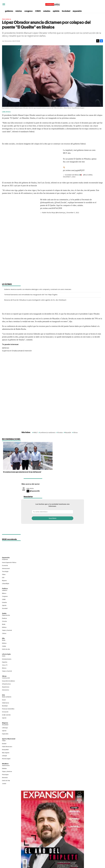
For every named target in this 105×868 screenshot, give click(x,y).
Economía (5, 566)
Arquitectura (6, 687)
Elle (3, 638)
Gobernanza (6, 703)
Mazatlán (68, 432)
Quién (4, 613)
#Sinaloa (87, 159)
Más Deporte (6, 753)
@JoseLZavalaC (61, 202)
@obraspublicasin (47, 202)
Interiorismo (6, 690)
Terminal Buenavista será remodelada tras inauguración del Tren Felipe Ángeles (31, 295)
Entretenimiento (7, 659)
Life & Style (6, 654)
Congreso (5, 596)
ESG (3, 578)
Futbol (4, 741)
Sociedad (66, 11)
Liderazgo (5, 728)
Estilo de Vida (6, 781)
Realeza (4, 618)
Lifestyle (4, 756)
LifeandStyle (6, 584)
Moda (4, 624)
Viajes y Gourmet (7, 630)
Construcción (6, 678)
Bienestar (5, 778)
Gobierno (5, 590)
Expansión (6, 558)
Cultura (4, 633)
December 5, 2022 (69, 177)
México (4, 593)
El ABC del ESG (6, 715)
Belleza (4, 627)
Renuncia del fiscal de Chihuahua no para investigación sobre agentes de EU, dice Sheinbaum (35, 300)
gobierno (9, 11)
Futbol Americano (7, 747)
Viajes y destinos (7, 772)
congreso (28, 11)
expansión (77, 11)
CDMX (38, 11)
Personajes (5, 775)
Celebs (4, 646)
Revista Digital (6, 759)
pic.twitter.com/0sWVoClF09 (51, 208)
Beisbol (4, 744)
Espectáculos (6, 615)
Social (4, 700)
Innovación (5, 712)
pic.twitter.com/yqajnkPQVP (74, 170)
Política (5, 588)
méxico (19, 11)
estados (47, 11)
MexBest (5, 764)
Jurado (4, 784)
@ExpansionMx (35, 491)
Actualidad (5, 725)
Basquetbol (5, 750)
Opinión (4, 605)
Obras (75, 432)
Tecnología (5, 572)
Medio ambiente (7, 697)
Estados (4, 602)
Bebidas (4, 769)
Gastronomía (6, 766)
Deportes (5, 662)
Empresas (6, 348)
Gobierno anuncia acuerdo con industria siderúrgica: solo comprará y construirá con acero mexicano (38, 289)
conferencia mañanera (47, 432)
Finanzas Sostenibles (8, 709)
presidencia (7, 19)
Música (4, 668)
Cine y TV (5, 665)
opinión (56, 11)
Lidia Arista (30, 488)
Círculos (4, 621)
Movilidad (5, 706)
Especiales (5, 734)
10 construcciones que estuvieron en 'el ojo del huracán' (47, 472)
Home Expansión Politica (9, 563)
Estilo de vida (6, 649)
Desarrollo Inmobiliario (8, 681)
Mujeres (4, 581)
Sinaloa (60, 432)
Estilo (4, 656)
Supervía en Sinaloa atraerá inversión (17, 351)
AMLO (35, 432)
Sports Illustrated (9, 739)
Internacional (6, 569)
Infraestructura (6, 684)
